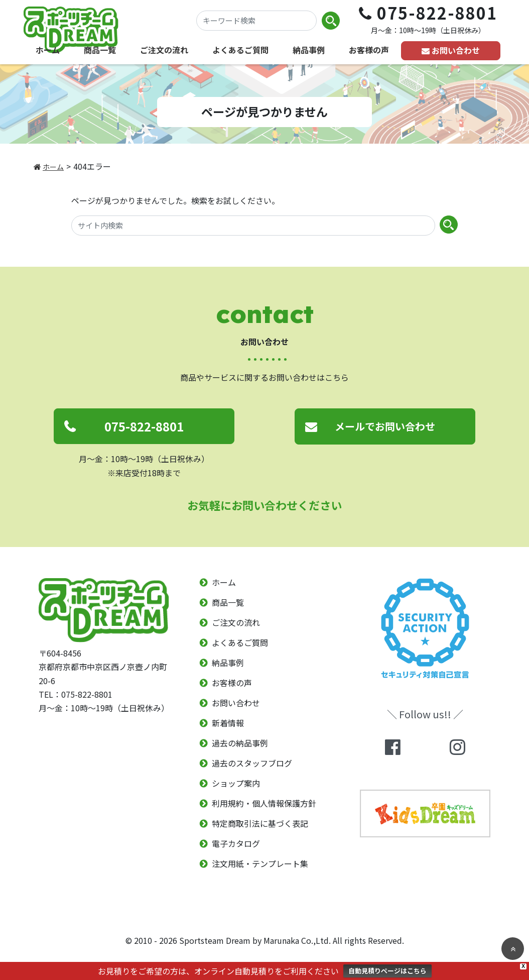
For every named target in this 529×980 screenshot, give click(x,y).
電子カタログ (236, 844)
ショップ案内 (236, 784)
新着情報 (228, 723)
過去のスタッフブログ (252, 764)
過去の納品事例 (240, 743)
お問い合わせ (456, 50)
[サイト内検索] (253, 226)
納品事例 (309, 50)
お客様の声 (369, 50)
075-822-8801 (144, 426)
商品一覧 (100, 50)
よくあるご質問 (240, 50)
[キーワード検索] (256, 21)
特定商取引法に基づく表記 (260, 824)
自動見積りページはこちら (387, 971)
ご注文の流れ (164, 50)
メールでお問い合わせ (385, 426)
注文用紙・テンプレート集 (260, 864)
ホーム (48, 50)
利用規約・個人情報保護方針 (264, 804)
